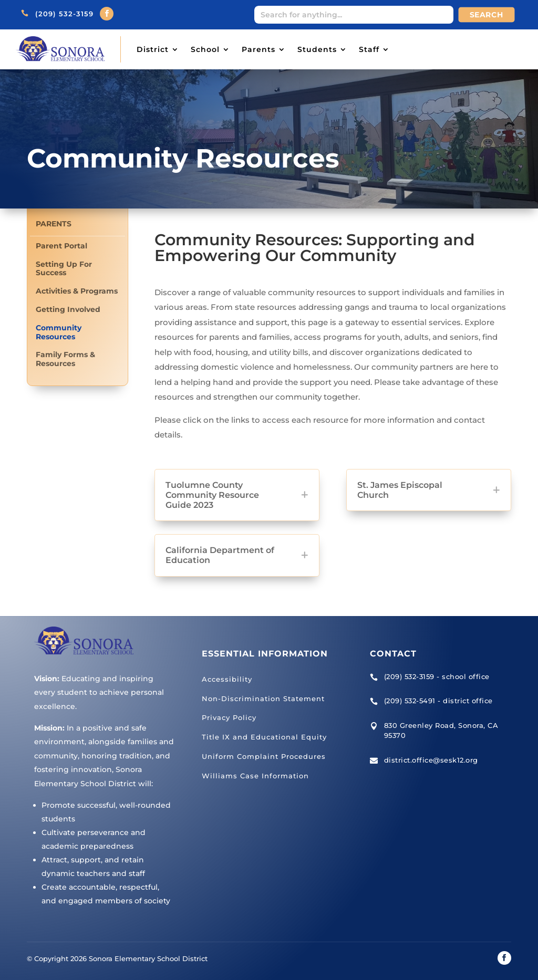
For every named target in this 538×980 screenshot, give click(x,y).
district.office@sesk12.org (431, 760)
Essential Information (265, 654)
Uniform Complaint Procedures (264, 756)
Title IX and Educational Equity (264, 737)
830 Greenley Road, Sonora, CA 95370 (441, 731)
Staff (369, 49)
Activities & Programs (77, 291)
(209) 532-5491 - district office (438, 701)
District (153, 49)
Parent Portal (61, 246)
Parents (258, 49)
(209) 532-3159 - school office (437, 676)
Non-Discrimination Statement (263, 698)
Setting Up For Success (64, 269)
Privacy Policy (229, 717)
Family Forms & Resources (65, 359)
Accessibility (227, 679)
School (205, 49)
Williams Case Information (255, 776)
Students (317, 49)
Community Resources (59, 332)
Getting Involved (68, 310)
